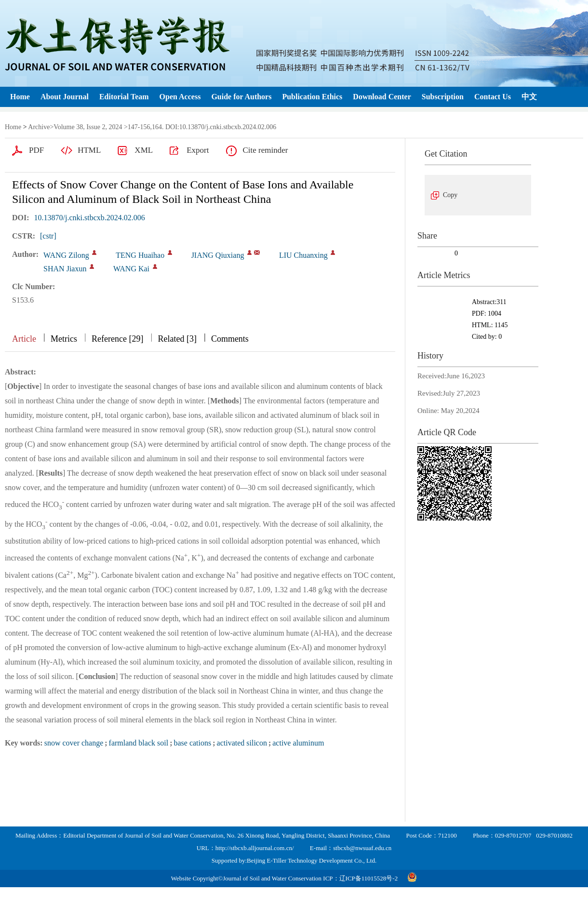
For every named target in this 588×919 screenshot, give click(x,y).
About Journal (65, 97)
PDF (36, 150)
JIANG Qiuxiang (218, 255)
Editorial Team (124, 97)
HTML (89, 150)
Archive (39, 127)
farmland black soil (139, 743)
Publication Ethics (312, 97)
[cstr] (48, 236)
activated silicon (242, 743)
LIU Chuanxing (303, 255)
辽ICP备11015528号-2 (369, 878)
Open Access (180, 97)
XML (144, 150)
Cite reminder (265, 150)
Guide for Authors (241, 97)
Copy (450, 195)
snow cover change (74, 743)
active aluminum (298, 743)
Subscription (443, 97)
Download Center (382, 97)
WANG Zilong (66, 255)
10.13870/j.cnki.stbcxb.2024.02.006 (90, 218)
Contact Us (493, 97)
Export (198, 150)
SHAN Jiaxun (65, 269)
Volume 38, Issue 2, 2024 (88, 127)
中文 (529, 97)
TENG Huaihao (140, 255)
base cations (192, 743)
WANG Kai (131, 269)
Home (20, 97)
